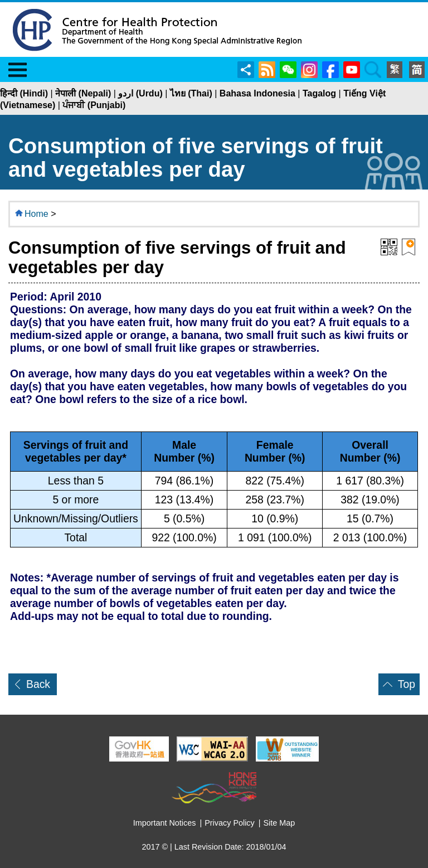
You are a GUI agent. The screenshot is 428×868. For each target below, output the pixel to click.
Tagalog (319, 93)
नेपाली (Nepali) (83, 93)
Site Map (279, 823)
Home (37, 214)
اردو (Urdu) (140, 93)
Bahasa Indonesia (257, 93)
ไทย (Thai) (191, 93)
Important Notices (165, 823)
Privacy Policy (230, 823)
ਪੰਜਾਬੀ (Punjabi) (94, 105)
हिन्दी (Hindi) (24, 93)
